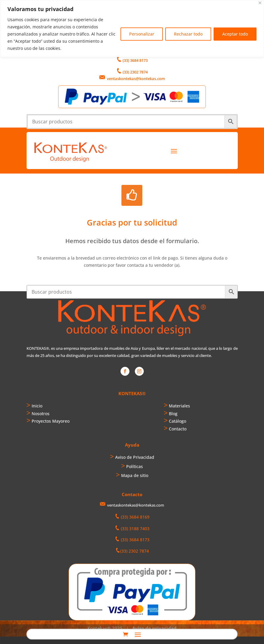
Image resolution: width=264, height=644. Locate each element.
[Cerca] (260, 3)
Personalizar (142, 34)
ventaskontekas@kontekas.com (136, 79)
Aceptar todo (235, 34)
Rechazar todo (188, 34)
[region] (132, 29)
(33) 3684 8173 (135, 60)
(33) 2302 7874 (135, 72)
